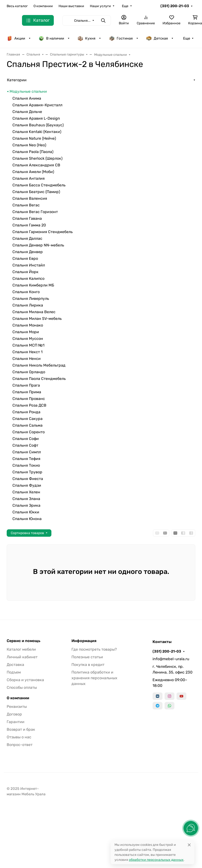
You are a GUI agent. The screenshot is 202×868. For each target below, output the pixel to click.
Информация (84, 641)
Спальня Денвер (28, 252)
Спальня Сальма (27, 425)
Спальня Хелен (26, 492)
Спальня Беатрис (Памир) (36, 192)
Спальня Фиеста (28, 479)
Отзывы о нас (19, 737)
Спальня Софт (25, 445)
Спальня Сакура (27, 419)
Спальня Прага (26, 385)
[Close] (189, 845)
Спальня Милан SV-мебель (37, 319)
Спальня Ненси (27, 359)
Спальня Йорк (25, 272)
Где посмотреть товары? (94, 649)
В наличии (51, 38)
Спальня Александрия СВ (36, 165)
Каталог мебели (21, 649)
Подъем (14, 672)
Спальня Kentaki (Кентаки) (37, 132)
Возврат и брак (21, 729)
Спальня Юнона (27, 519)
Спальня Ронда (26, 412)
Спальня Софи (26, 439)
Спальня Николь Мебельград (39, 365)
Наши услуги (100, 6)
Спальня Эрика (26, 505)
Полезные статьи (87, 657)
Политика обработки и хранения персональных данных (94, 678)
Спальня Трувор (27, 472)
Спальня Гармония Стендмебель (43, 232)
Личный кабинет (22, 657)
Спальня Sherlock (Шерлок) (37, 158)
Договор (14, 714)
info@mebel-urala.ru (171, 659)
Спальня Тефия (26, 459)
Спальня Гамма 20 (29, 225)
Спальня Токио (26, 465)
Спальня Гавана (27, 218)
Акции (16, 38)
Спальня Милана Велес (34, 312)
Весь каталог (17, 6)
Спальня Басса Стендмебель (39, 185)
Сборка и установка (25, 680)
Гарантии (16, 722)
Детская (157, 38)
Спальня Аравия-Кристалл (37, 105)
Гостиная (121, 38)
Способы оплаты (22, 687)
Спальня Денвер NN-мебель (38, 245)
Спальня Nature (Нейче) (34, 138)
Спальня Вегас (26, 205)
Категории (17, 80)
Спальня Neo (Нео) (29, 145)
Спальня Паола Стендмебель (39, 379)
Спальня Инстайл (29, 265)
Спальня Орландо (29, 372)
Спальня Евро (25, 258)
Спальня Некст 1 (27, 352)
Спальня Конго (26, 292)
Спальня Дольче (27, 112)
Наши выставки (71, 6)
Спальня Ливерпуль (31, 299)
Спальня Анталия (29, 178)
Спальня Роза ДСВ (29, 405)
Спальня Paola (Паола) (33, 152)
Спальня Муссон (28, 339)
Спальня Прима (27, 392)
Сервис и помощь (24, 641)
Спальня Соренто (29, 432)
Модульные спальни (28, 91)
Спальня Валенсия (30, 198)
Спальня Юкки (26, 512)
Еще (125, 6)
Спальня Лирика (28, 305)
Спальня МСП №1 (28, 345)
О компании (43, 6)
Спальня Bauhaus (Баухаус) (38, 125)
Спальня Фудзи (27, 485)
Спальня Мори (26, 332)
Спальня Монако (28, 325)
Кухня (86, 38)
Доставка (15, 665)
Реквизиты (17, 707)
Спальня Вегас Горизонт (35, 212)
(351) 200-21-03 (175, 6)
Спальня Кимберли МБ (33, 285)
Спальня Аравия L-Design (36, 118)
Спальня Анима (27, 98)
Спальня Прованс (29, 399)
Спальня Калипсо (28, 278)
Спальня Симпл (27, 452)
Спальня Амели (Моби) (33, 172)
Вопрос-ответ (20, 745)
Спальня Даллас (27, 238)
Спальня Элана (26, 499)
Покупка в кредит (88, 665)
